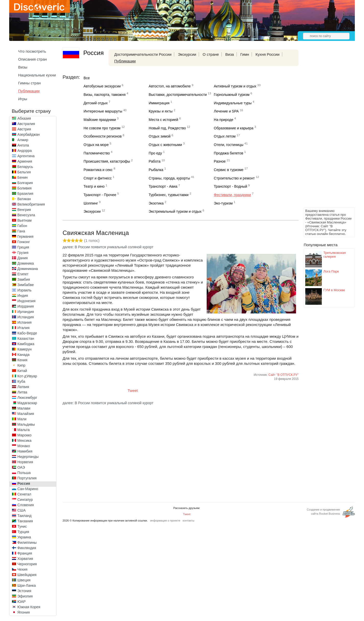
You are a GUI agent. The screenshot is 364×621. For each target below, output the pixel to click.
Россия (24, 483)
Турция (23, 532)
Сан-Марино (28, 489)
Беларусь (25, 167)
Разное (220, 161)
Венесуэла (26, 215)
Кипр (21, 365)
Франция (25, 553)
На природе (224, 120)
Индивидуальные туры (233, 103)
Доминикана (28, 269)
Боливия (25, 188)
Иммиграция (159, 103)
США (21, 510)
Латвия (23, 387)
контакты (189, 521)
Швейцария (27, 575)
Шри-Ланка (27, 585)
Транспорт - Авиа (163, 186)
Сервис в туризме (229, 170)
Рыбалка (156, 170)
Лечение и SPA (226, 111)
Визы (23, 67)
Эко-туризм (223, 203)
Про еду (155, 153)
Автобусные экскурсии (102, 86)
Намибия (25, 451)
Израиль (24, 290)
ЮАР (21, 602)
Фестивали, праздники (232, 195)
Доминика (26, 263)
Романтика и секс (98, 170)
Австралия (26, 124)
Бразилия (25, 194)
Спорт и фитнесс (98, 178)
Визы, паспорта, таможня (104, 95)
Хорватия (25, 559)
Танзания (25, 521)
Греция (23, 247)
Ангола (23, 145)
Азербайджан (29, 134)
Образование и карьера (234, 128)
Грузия (23, 253)
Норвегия (25, 462)
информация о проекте (165, 521)
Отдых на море (96, 145)
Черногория (27, 564)
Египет (23, 274)
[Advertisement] (324, 129)
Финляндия (27, 548)
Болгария (25, 183)
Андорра (25, 151)
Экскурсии (187, 54)
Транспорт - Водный (230, 186)
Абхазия (24, 118)
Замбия (24, 279)
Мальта (24, 430)
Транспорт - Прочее (100, 195)
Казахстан (26, 338)
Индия (23, 296)
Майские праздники (100, 120)
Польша (24, 473)
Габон (22, 226)
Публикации (29, 91)
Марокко (24, 435)
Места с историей (163, 120)
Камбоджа (26, 344)
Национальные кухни (37, 75)
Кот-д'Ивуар (27, 376)
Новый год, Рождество (167, 128)
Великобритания (31, 204)
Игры (23, 99)
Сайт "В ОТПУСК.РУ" (284, 375)
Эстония (24, 591)
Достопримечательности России (143, 54)
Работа (155, 161)
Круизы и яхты (161, 111)
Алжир (23, 140)
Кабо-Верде (27, 333)
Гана (21, 231)
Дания (22, 258)
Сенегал (24, 494)
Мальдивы (26, 424)
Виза (230, 54)
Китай (22, 371)
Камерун (25, 349)
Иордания (26, 306)
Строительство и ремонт (234, 178)
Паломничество (97, 153)
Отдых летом (225, 136)
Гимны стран (30, 83)
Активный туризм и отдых (235, 86)
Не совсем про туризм (102, 128)
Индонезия (26, 301)
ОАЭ (21, 467)
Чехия (22, 569)
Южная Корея (29, 607)
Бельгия (24, 172)
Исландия (26, 317)
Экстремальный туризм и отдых (175, 211)
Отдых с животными (165, 145)
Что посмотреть (32, 51)
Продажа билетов (228, 153)
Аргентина (26, 156)
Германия (25, 236)
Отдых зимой (160, 136)
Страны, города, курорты (169, 178)
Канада (23, 355)
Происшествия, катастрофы (107, 161)
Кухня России (267, 54)
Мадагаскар (27, 403)
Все (87, 78)
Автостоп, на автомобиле (170, 86)
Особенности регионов (103, 136)
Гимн (245, 54)
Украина (24, 537)
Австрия (24, 129)
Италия (24, 328)
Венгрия (24, 210)
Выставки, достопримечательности (178, 95)
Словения (26, 505)
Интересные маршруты (103, 111)
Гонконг (24, 242)
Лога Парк (331, 271)
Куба (21, 381)
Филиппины (27, 543)
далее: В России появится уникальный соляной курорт (108, 247)
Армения (25, 161)
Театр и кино (94, 186)
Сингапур (25, 500)
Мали (22, 419)
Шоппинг (91, 203)
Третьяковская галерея (335, 255)
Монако (24, 446)
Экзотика (156, 203)
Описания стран (32, 59)
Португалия (27, 478)
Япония (24, 612)
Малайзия (26, 414)
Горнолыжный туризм (232, 95)
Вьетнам (25, 220)
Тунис (22, 526)
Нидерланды (28, 457)
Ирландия (26, 312)
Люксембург (27, 398)
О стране (211, 54)
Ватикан (24, 199)
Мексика (24, 441)
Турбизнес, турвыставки (169, 195)
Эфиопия (25, 596)
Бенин (22, 177)
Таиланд (24, 516)
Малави (24, 408)
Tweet (133, 391)
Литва (22, 392)
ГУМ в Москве (334, 290)
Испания (25, 322)
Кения (22, 360)
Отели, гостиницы (229, 145)
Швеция (24, 580)
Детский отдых (96, 103)
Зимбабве (26, 285)
